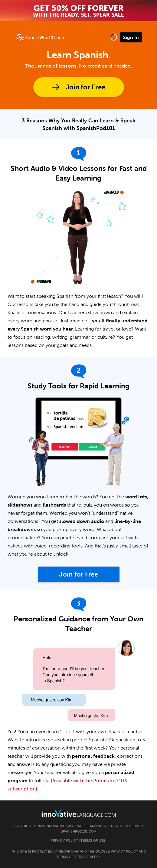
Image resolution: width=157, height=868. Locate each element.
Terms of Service (73, 857)
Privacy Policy (64, 840)
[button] (114, 37)
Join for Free (85, 87)
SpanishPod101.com (78, 831)
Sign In (131, 37)
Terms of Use (93, 840)
